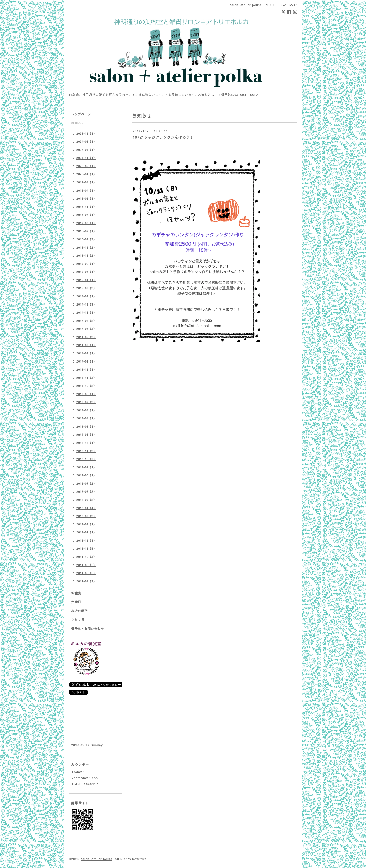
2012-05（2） (86, 500)
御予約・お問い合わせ (88, 629)
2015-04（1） (86, 280)
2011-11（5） (86, 549)
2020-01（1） (86, 174)
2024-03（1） (86, 150)
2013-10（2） (86, 386)
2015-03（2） (86, 288)
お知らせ (78, 123)
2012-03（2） (86, 516)
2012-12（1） (86, 443)
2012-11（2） (86, 451)
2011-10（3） (86, 557)
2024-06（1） (86, 142)
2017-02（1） (86, 223)
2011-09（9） (86, 565)
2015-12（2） (86, 247)
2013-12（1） (86, 370)
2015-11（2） (86, 256)
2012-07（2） (86, 483)
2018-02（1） (86, 199)
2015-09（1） (86, 264)
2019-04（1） (86, 182)
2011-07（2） (86, 581)
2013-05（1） (86, 410)
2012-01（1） (86, 532)
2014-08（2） (86, 321)
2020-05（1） (86, 166)
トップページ (81, 114)
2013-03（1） (86, 426)
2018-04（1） (86, 190)
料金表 (76, 593)
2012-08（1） (86, 475)
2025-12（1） (86, 133)
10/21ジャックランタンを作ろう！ (163, 137)
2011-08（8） (86, 573)
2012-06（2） (86, 492)
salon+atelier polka (96, 859)
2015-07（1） (86, 272)
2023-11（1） (86, 158)
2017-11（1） (86, 207)
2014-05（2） (86, 337)
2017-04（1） (86, 215)
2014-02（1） (86, 353)
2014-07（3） (86, 329)
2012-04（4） (86, 508)
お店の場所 (79, 611)
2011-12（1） (86, 540)
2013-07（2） (86, 402)
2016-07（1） (86, 231)
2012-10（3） (86, 459)
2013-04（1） (86, 418)
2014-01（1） (86, 361)
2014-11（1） (86, 313)
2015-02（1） (86, 296)
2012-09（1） (86, 467)
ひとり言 (78, 620)
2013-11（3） (86, 378)
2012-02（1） (86, 524)
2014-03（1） (86, 345)
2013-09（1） (86, 394)
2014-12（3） (86, 304)
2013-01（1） (86, 435)
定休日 (76, 602)
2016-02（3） (86, 239)
